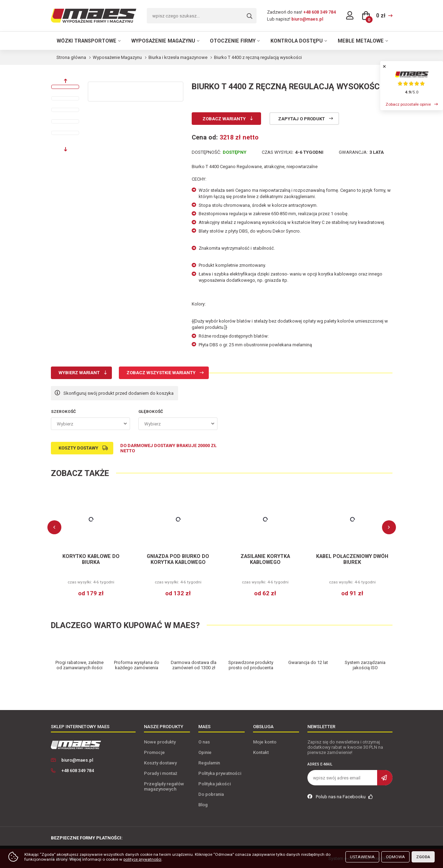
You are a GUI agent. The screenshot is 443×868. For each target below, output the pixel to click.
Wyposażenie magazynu (163, 41)
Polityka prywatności (220, 773)
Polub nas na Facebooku (340, 797)
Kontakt (261, 752)
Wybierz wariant (79, 373)
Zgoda (423, 857)
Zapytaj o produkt (301, 119)
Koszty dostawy (78, 448)
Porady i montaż (161, 773)
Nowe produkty (160, 742)
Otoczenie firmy (233, 41)
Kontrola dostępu (297, 41)
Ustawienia (362, 857)
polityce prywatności (142, 859)
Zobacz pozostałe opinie (408, 104)
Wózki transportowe (87, 41)
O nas (204, 742)
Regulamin (209, 763)
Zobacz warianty (224, 119)
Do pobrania (211, 794)
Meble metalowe (361, 41)
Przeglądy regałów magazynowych (164, 786)
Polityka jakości (215, 784)
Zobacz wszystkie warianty (161, 373)
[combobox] (90, 424)
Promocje (154, 752)
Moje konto (265, 742)
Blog (203, 805)
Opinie (205, 752)
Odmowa (395, 857)
